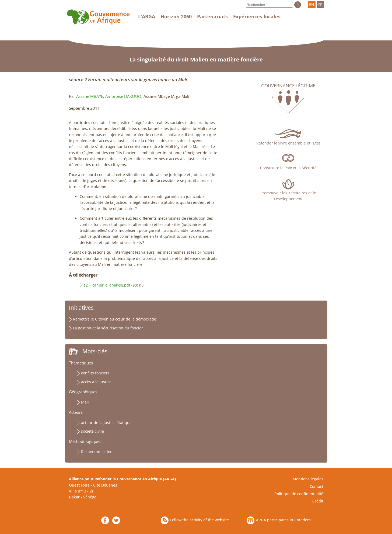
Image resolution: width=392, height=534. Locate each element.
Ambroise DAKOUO (123, 96)
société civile (92, 431)
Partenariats (212, 16)
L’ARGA (147, 16)
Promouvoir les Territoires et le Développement (288, 196)
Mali (85, 402)
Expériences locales (257, 16)
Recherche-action (97, 452)
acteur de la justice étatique (106, 423)
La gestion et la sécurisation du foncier (108, 328)
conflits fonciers (95, 373)
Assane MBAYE (90, 96)
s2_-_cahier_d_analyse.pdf (107, 285)
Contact (316, 486)
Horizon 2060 (176, 16)
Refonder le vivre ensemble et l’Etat (288, 143)
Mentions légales (308, 479)
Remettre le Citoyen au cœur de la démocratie (115, 319)
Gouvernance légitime (288, 86)
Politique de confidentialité (299, 494)
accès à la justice (96, 382)
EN (312, 4)
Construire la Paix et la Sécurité (288, 168)
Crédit (318, 501)
